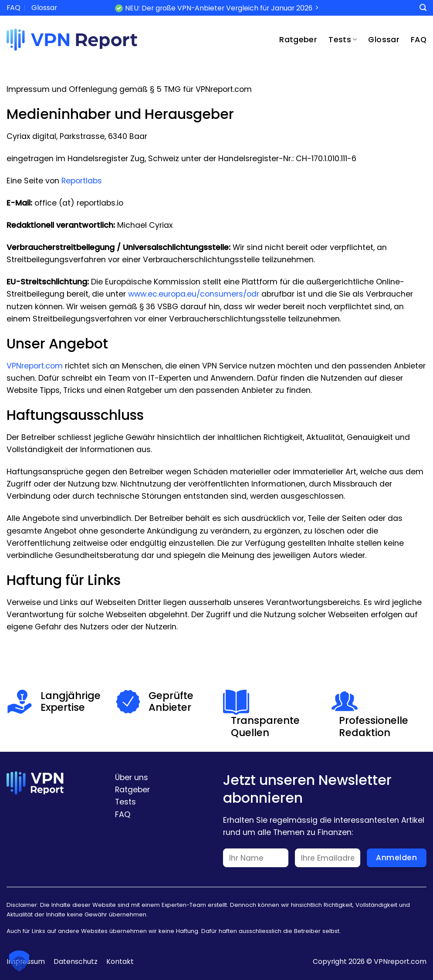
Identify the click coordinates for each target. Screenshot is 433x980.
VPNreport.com (35, 366)
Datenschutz (76, 961)
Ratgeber (298, 40)
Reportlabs (82, 181)
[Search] (423, 8)
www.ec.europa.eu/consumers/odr (194, 294)
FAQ (14, 8)
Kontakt (120, 961)
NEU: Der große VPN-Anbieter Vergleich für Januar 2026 (219, 8)
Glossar (44, 8)
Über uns (132, 777)
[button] (19, 961)
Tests (343, 40)
